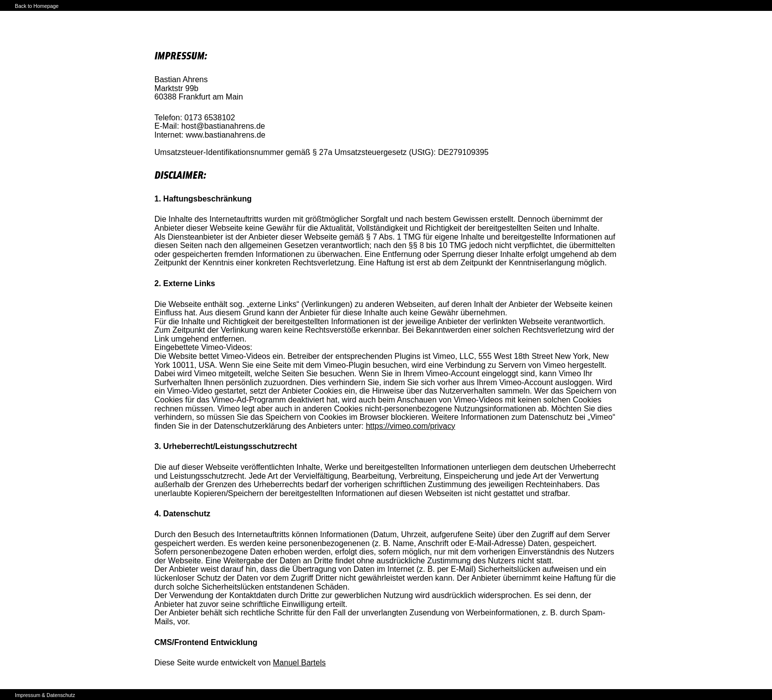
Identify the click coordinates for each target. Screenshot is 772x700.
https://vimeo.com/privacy (411, 426)
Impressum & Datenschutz (45, 695)
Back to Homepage (37, 6)
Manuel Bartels (299, 663)
